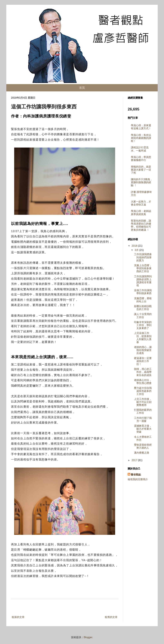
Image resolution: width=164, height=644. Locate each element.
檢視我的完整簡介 (138, 479)
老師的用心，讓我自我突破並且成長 (143, 350)
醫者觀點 (136, 475)
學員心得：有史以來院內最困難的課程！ (141, 138)
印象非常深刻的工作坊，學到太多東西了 (143, 325)
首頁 (82, 88)
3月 (137, 250)
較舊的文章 (111, 617)
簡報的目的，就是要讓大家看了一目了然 (141, 170)
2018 (135, 246)
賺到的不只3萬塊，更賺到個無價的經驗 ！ (142, 182)
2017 (135, 460)
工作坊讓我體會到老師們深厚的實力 (143, 257)
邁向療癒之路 (142, 453)
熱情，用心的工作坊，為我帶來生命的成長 (143, 372)
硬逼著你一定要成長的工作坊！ (143, 361)
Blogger (88, 637)
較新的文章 (18, 617)
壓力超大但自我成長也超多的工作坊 (143, 391)
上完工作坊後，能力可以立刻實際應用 (143, 402)
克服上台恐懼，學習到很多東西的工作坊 (143, 268)
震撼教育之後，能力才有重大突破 (143, 429)
